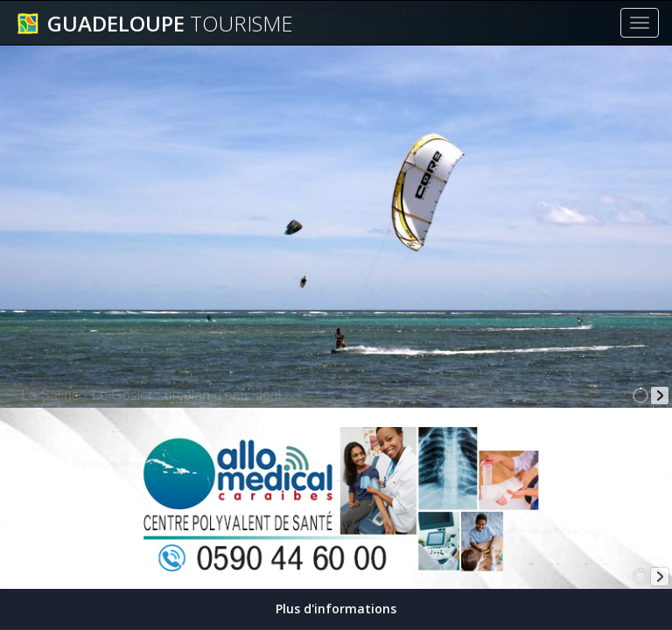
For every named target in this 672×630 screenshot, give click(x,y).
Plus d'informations (336, 609)
